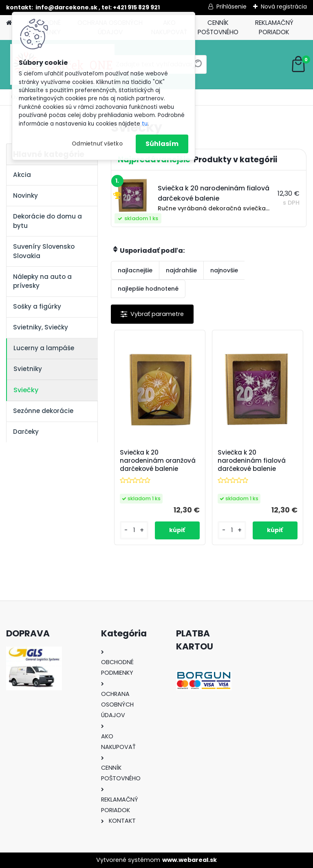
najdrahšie (181, 270)
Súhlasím (162, 144)
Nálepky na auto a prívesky (42, 281)
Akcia (22, 175)
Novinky (25, 195)
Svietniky (28, 369)
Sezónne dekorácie (43, 411)
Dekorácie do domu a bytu (47, 221)
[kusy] (134, 530)
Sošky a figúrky (37, 306)
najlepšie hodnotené (148, 289)
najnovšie (224, 270)
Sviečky (26, 390)
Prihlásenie (231, 7)
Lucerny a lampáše (44, 348)
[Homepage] (9, 23)
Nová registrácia (284, 7)
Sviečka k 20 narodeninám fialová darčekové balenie (252, 461)
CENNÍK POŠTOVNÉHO (218, 27)
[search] (197, 67)
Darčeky (26, 432)
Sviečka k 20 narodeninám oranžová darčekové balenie (158, 461)
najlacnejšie (135, 270)
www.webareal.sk (190, 860)
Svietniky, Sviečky (41, 327)
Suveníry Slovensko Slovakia (44, 251)
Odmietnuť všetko (97, 144)
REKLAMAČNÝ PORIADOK (274, 27)
